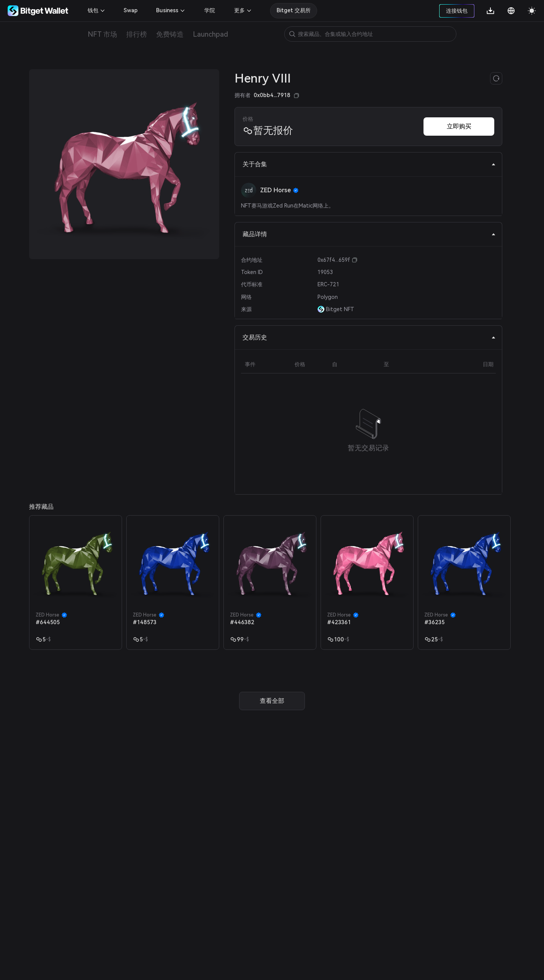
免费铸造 (170, 34)
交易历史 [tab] (369, 337)
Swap (131, 10)
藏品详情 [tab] (369, 234)
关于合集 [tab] (369, 164)
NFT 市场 (102, 34)
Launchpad (210, 34)
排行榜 (137, 34)
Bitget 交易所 (294, 10)
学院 (210, 10)
